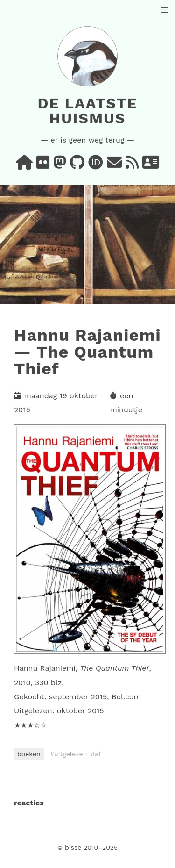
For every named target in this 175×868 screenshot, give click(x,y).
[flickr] (43, 165)
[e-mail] (114, 165)
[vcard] (151, 165)
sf (98, 754)
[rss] (132, 165)
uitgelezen (70, 754)
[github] (77, 165)
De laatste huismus (87, 111)
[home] (24, 165)
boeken (29, 754)
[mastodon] (60, 165)
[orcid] (96, 165)
